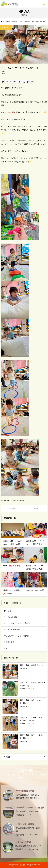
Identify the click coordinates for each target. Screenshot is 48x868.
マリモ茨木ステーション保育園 (16, 636)
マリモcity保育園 (11, 617)
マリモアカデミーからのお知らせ (17, 623)
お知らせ (7, 500)
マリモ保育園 (24, 770)
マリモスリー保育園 (17, 500)
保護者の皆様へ (10, 642)
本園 (6, 648)
